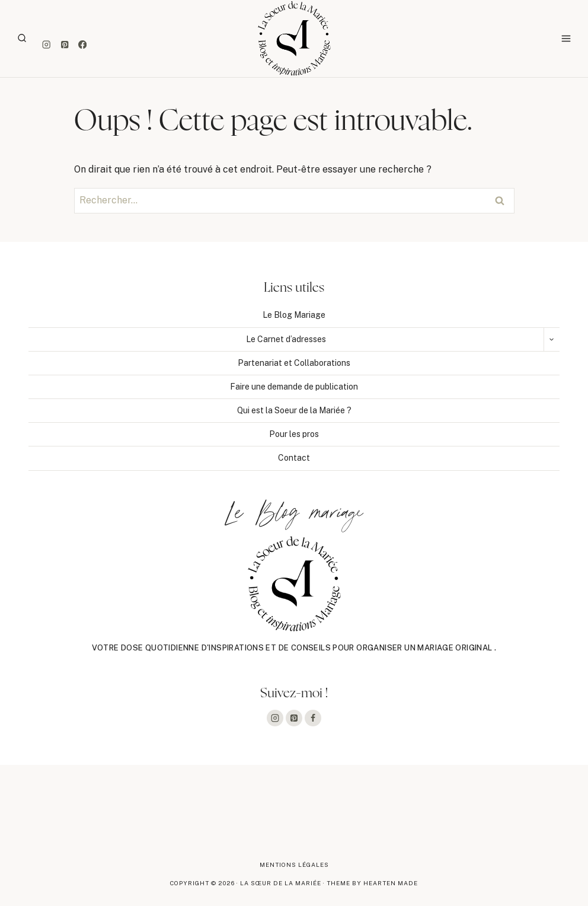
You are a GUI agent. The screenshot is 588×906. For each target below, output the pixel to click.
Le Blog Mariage (294, 315)
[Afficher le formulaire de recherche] (22, 39)
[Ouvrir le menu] (566, 38)
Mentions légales (294, 864)
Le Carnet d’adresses (286, 339)
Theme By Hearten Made (372, 883)
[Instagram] (47, 45)
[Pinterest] (64, 45)
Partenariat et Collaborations (294, 363)
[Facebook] (83, 45)
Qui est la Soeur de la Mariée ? (294, 410)
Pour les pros (294, 434)
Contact (294, 458)
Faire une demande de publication (294, 387)
